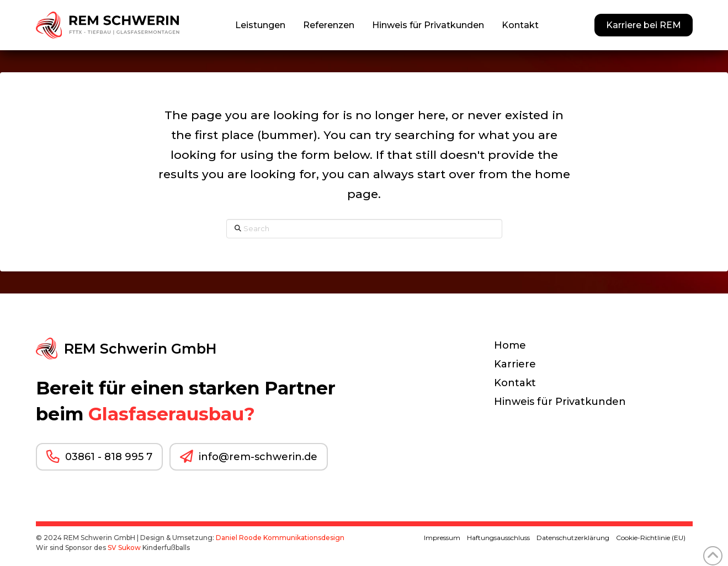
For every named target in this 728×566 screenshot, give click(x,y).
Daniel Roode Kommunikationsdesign (280, 538)
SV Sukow (124, 548)
